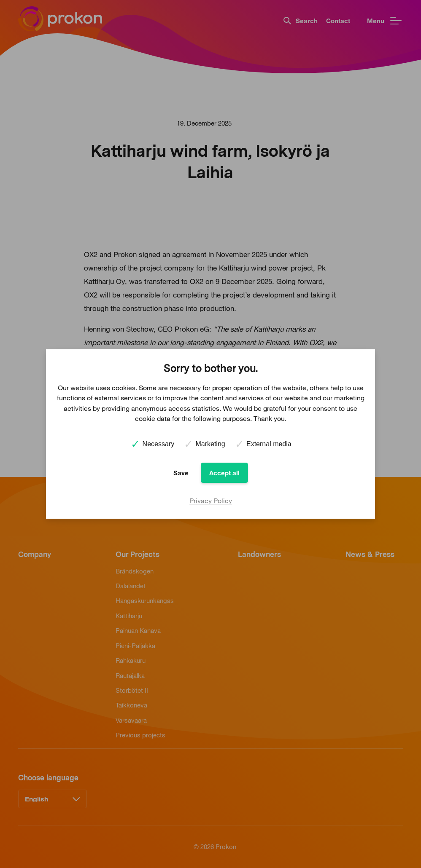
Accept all (224, 473)
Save (181, 473)
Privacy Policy (211, 501)
